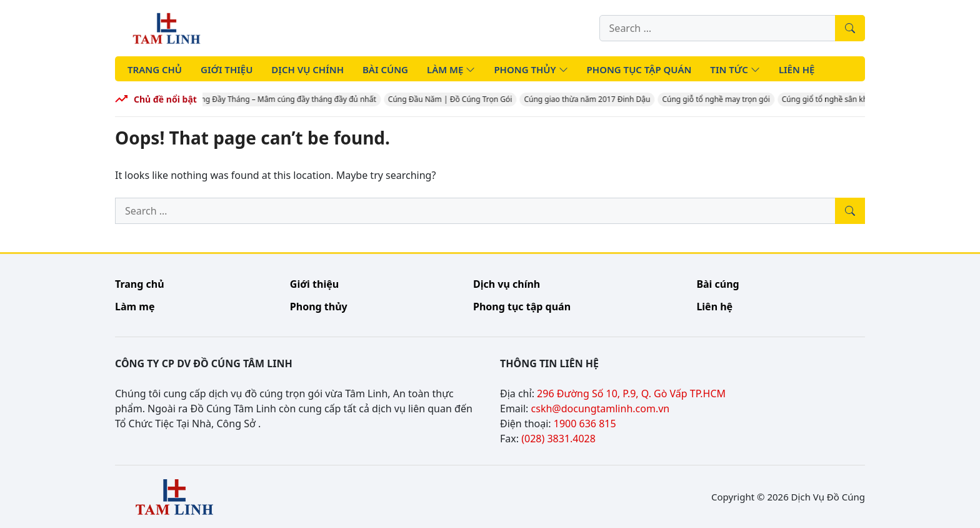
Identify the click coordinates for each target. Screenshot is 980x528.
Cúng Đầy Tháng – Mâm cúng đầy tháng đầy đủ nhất (287, 99)
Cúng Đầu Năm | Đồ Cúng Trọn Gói (453, 99)
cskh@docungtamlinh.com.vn (601, 409)
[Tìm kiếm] (850, 28)
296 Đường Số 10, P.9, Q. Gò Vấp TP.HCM (631, 393)
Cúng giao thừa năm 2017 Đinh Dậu (590, 99)
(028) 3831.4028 (558, 439)
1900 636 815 (585, 424)
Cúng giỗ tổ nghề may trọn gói (719, 99)
